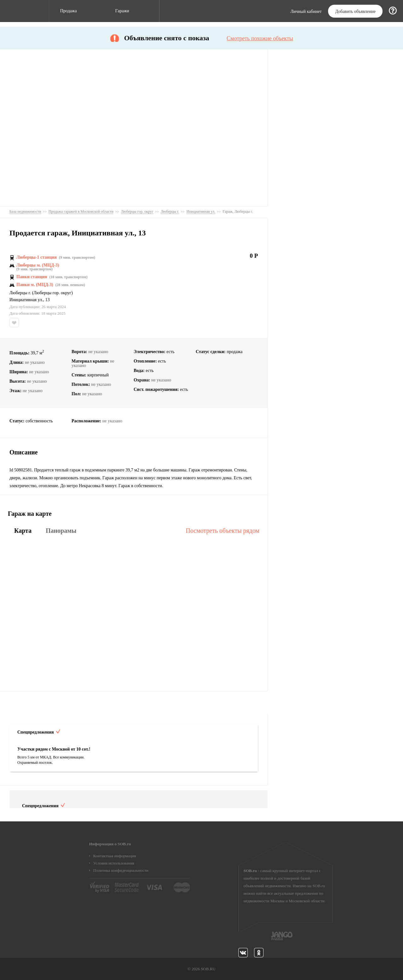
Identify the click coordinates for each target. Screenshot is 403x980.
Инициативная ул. (26, 300)
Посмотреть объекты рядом (223, 531)
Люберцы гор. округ (52, 293)
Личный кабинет (306, 12)
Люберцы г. (20, 293)
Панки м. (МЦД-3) (35, 285)
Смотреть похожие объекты (260, 38)
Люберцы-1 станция (37, 257)
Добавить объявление (355, 11)
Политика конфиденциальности (121, 870)
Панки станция (32, 277)
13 (48, 300)
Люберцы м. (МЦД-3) (38, 265)
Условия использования (114, 863)
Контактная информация (115, 856)
